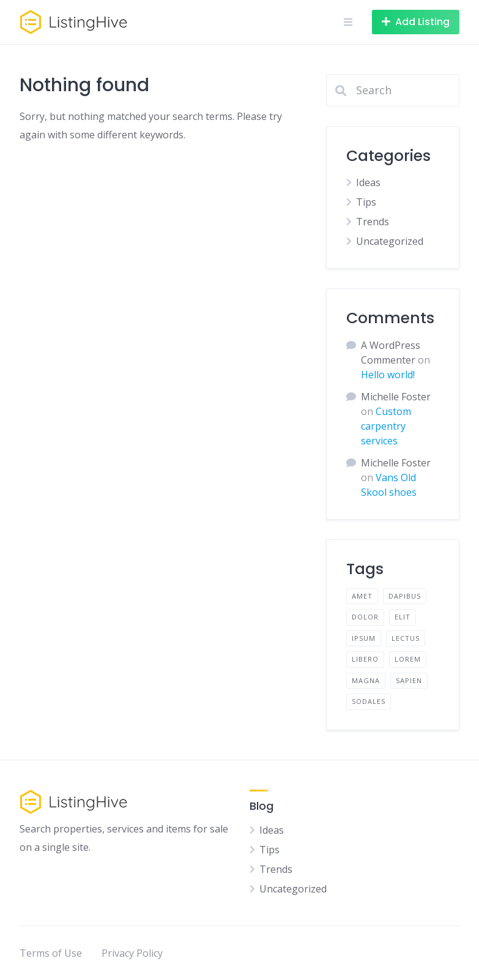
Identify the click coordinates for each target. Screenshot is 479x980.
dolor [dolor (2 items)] (365, 617)
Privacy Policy (132, 953)
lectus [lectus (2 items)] (406, 638)
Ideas (368, 182)
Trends (373, 222)
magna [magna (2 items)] (366, 680)
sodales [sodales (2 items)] (369, 701)
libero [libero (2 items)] (365, 659)
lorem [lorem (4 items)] (408, 659)
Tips (366, 202)
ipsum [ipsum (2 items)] (364, 638)
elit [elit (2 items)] (403, 617)
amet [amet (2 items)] (362, 596)
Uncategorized (390, 241)
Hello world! (388, 375)
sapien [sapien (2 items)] (409, 680)
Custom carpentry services (386, 426)
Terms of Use (51, 953)
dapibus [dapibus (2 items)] (405, 596)
